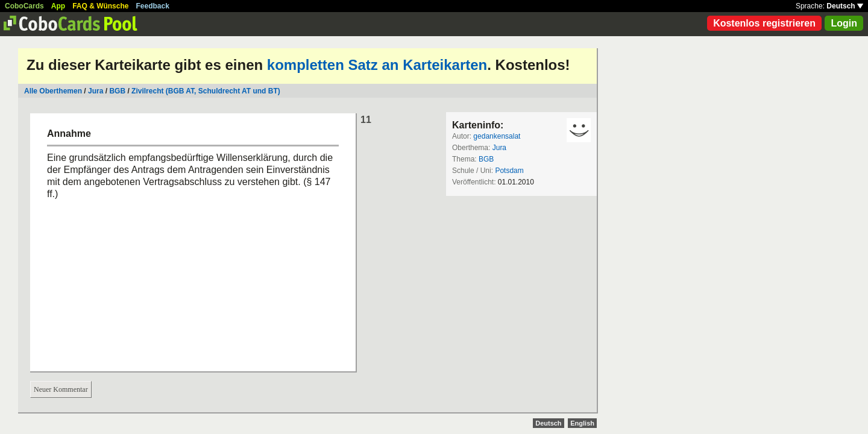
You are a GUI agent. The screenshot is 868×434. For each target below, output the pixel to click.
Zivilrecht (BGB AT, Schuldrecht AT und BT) (206, 91)
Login (844, 23)
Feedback (153, 6)
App (58, 6)
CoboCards (24, 6)
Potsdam (509, 171)
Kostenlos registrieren (764, 23)
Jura (96, 91)
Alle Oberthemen (53, 91)
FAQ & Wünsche (100, 6)
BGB (117, 91)
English (582, 423)
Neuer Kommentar (61, 389)
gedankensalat (497, 136)
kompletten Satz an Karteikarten (377, 65)
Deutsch (845, 6)
